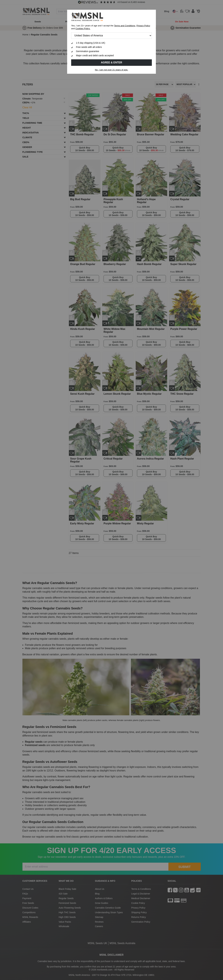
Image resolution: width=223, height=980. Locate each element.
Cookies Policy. (83, 29)
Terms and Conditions (125, 26)
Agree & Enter (111, 62)
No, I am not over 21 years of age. (111, 70)
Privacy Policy (143, 26)
